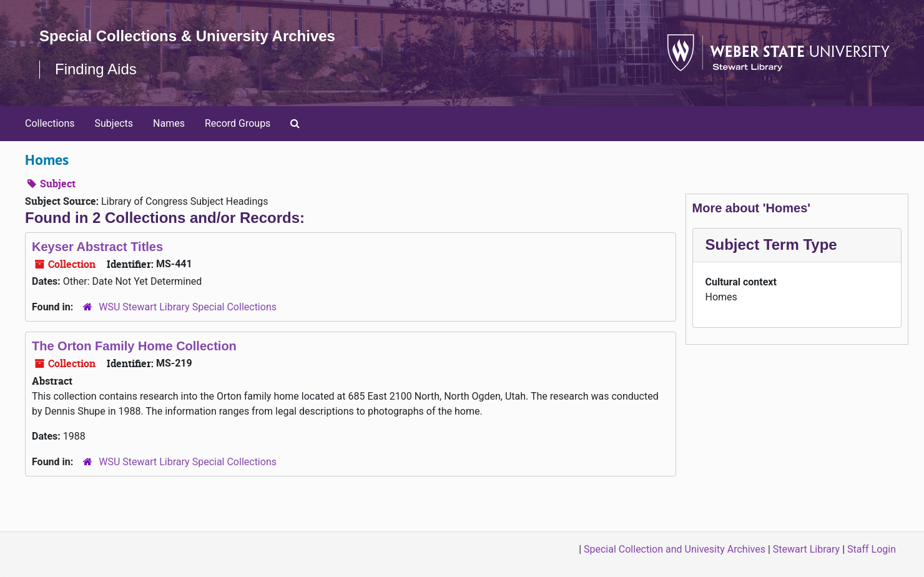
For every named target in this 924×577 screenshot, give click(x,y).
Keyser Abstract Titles (97, 247)
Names (169, 123)
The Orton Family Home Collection (134, 346)
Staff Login (872, 549)
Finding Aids (96, 69)
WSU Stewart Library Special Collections (188, 307)
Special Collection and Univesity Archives (675, 549)
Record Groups (238, 123)
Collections (50, 123)
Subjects (114, 123)
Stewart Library (806, 549)
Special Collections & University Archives (187, 36)
